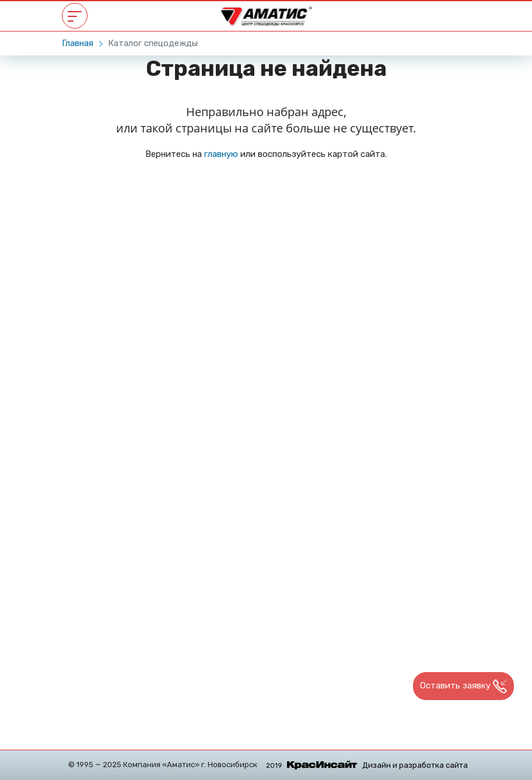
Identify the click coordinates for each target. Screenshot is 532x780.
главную (221, 154)
